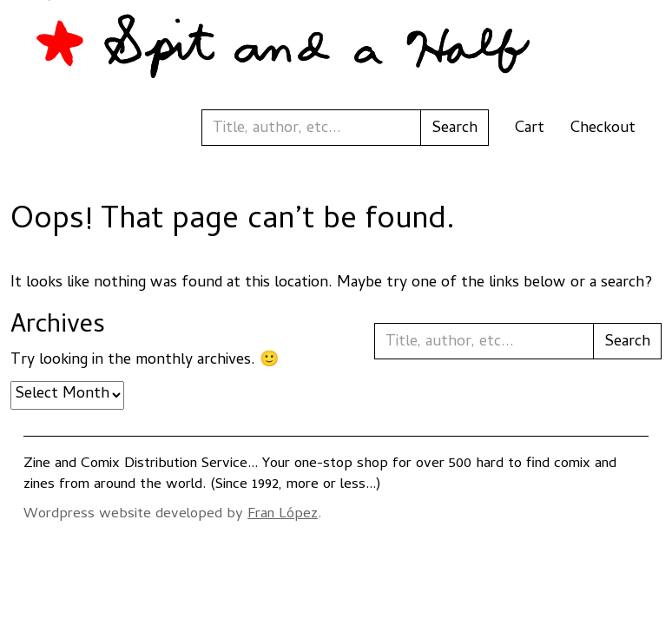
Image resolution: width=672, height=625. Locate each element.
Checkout (603, 129)
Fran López (283, 515)
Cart (530, 129)
